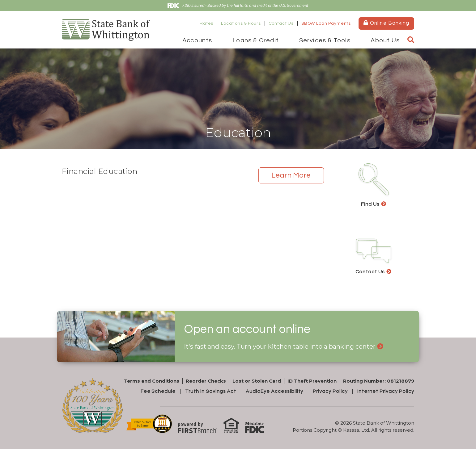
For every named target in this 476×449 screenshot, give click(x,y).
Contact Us (281, 23)
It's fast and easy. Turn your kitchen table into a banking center (280, 346)
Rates (206, 23)
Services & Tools (325, 40)
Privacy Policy (330, 391)
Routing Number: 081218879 (379, 381)
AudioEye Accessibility (274, 391)
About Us (385, 40)
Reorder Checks (206, 381)
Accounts (197, 40)
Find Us (370, 204)
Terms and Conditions (152, 381)
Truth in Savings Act (211, 391)
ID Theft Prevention (312, 381)
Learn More (291, 175)
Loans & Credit (256, 40)
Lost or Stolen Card (257, 381)
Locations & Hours (241, 23)
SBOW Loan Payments (326, 23)
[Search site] (411, 40)
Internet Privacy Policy (386, 391)
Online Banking (386, 23)
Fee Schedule (158, 391)
